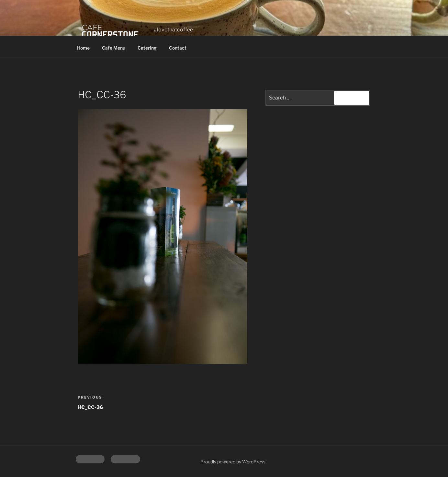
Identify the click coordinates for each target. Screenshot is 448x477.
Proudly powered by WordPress (233, 462)
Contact (178, 48)
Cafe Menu (114, 48)
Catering (147, 48)
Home (83, 48)
